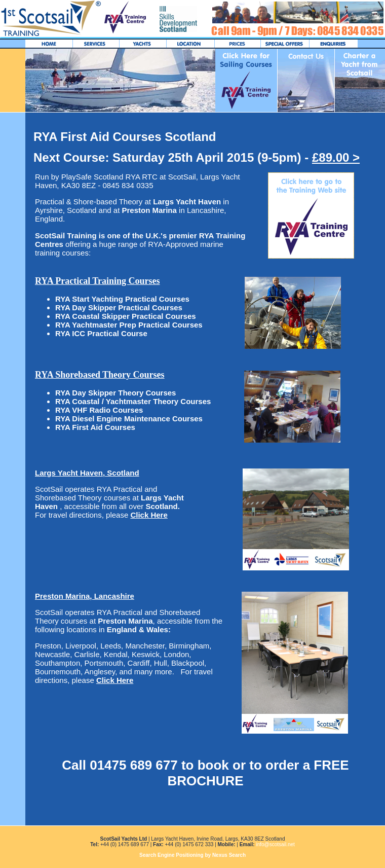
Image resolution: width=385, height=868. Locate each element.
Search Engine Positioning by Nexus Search (192, 855)
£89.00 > (336, 157)
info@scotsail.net (275, 844)
